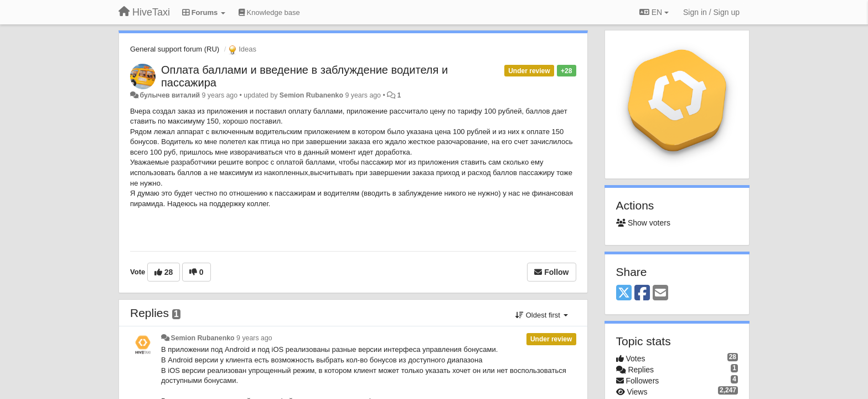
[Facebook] (642, 293)
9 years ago (254, 338)
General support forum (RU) (175, 49)
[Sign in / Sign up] (711, 12)
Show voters (643, 223)
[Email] (660, 293)
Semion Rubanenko (311, 95)
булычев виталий (170, 95)
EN (654, 12)
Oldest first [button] (541, 315)
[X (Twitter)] (624, 293)
